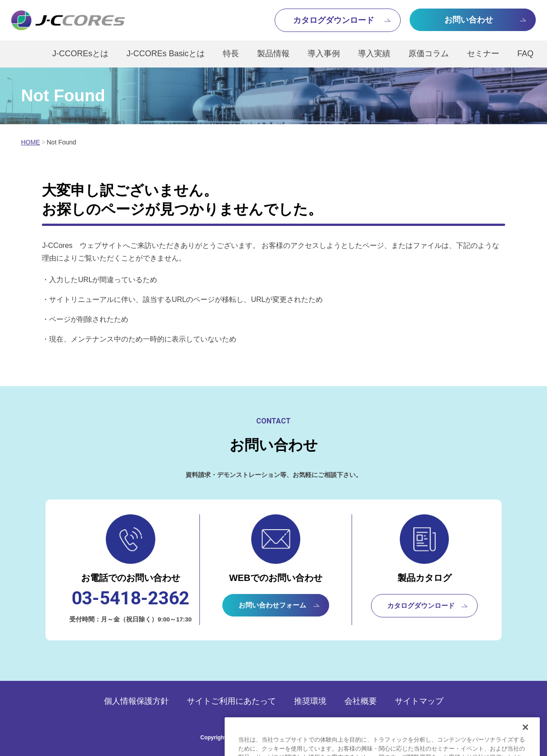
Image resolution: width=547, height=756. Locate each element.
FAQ (525, 54)
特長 (231, 54)
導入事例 (324, 54)
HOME (31, 142)
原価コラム (429, 54)
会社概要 (361, 701)
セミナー (483, 54)
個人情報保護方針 (136, 701)
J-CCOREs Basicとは (166, 54)
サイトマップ (419, 701)
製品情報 (273, 54)
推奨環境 (310, 701)
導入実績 (374, 54)
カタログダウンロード (421, 605)
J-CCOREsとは (80, 54)
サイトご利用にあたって (231, 701)
